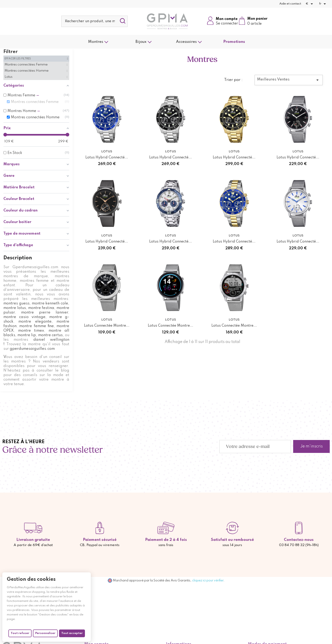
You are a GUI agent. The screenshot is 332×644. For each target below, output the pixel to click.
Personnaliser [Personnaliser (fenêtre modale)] (45, 633)
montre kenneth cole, (51, 303)
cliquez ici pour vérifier (208, 581)
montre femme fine (37, 326)
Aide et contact (290, 4)
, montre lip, (26, 335)
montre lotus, (15, 308)
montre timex (31, 331)
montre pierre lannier (42, 312)
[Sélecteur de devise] (310, 4)
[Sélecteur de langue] (323, 4)
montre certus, (50, 335)
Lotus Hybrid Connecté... (107, 158)
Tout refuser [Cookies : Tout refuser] (20, 633)
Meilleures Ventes (289, 80)
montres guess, (17, 303)
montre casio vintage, (25, 317)
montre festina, (42, 308)
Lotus (107, 152)
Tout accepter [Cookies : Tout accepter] (72, 633)
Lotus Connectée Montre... (107, 326)
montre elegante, (35, 322)
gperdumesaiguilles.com (32, 349)
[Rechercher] (94, 21)
